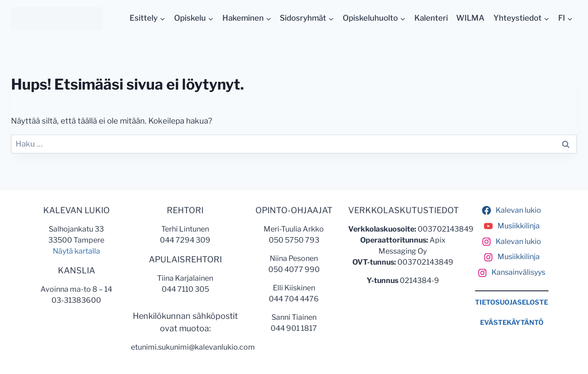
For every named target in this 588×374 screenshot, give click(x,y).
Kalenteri (431, 18)
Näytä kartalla (76, 251)
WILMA (470, 18)
